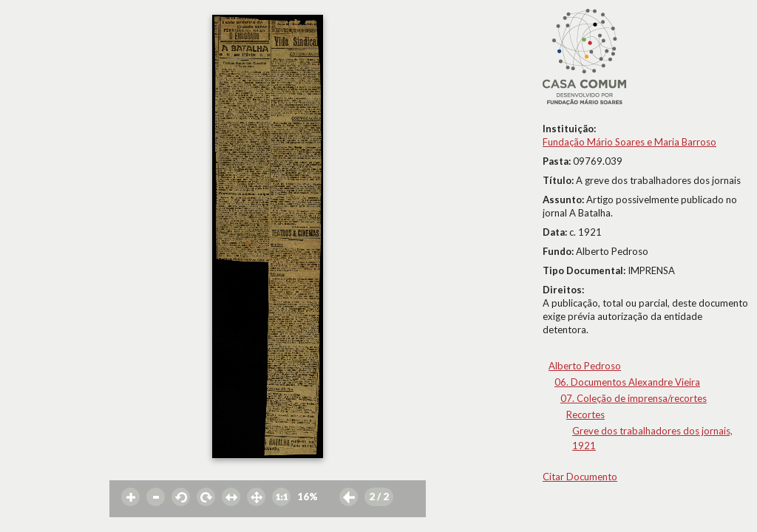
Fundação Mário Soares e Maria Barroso (629, 142)
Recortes (585, 415)
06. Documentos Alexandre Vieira (627, 382)
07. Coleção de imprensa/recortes (634, 398)
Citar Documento (580, 477)
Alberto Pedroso (585, 366)
